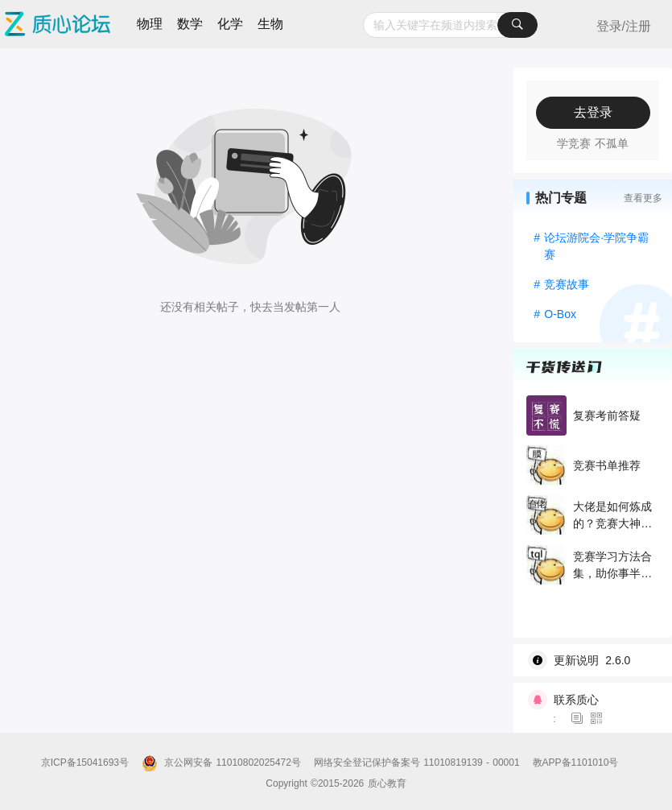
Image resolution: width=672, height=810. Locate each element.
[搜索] (517, 25)
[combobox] (450, 25)
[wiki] (599, 660)
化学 (230, 24)
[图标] (579, 719)
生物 (270, 24)
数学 (190, 24)
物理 (150, 24)
